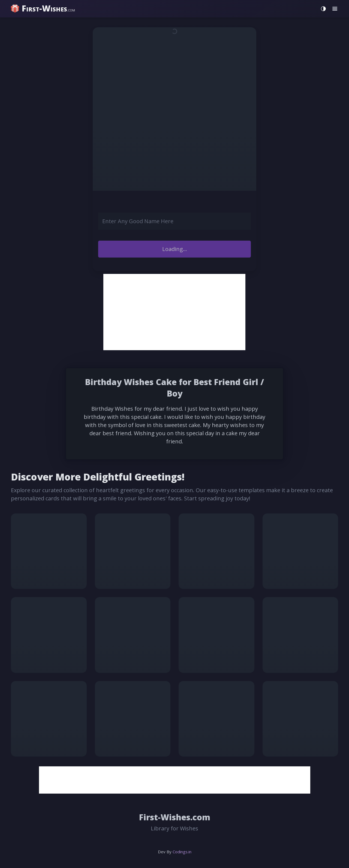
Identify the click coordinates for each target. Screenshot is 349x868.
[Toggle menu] (335, 9)
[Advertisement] (174, 312)
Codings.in (182, 852)
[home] (44, 8)
